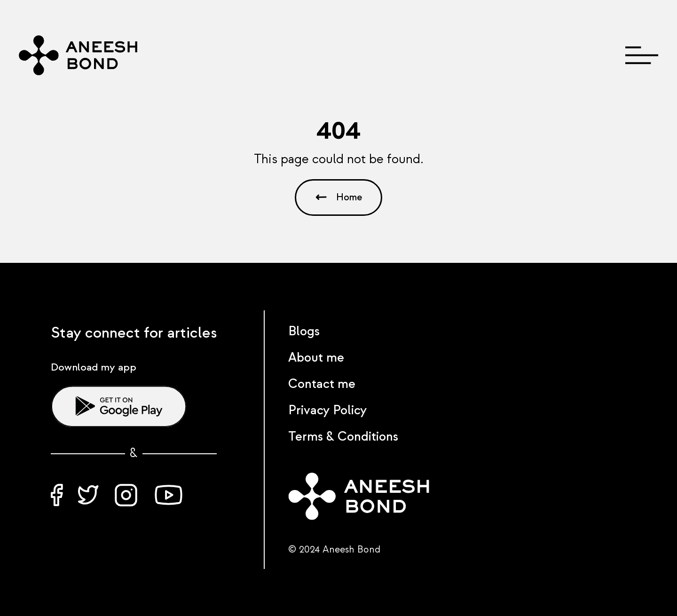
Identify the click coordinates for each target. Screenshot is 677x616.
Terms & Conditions (343, 437)
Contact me (322, 384)
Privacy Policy (327, 411)
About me (316, 358)
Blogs (304, 332)
